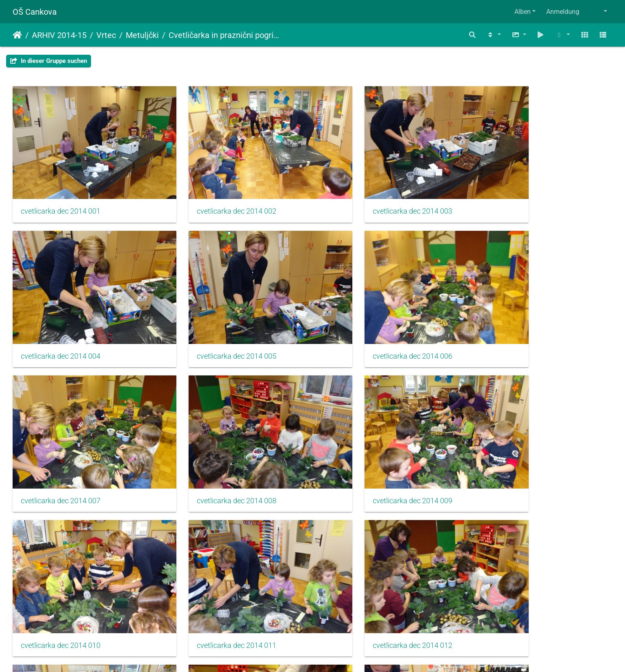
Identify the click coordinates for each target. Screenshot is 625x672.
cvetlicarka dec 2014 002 (214, 196)
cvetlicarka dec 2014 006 (214, 324)
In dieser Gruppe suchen (49, 61)
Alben (523, 12)
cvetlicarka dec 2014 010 (214, 453)
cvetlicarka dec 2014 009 (61, 453)
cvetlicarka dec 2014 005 (61, 324)
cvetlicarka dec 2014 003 (367, 196)
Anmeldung (563, 12)
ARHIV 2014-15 (59, 35)
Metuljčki (142, 35)
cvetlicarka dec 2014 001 (61, 196)
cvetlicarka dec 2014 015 (367, 582)
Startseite (17, 35)
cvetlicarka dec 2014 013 (61, 582)
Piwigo (330, 655)
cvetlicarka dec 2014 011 (367, 453)
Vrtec (106, 35)
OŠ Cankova (35, 12)
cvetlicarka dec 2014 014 (214, 582)
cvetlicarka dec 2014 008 (519, 324)
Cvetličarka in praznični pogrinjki (225, 35)
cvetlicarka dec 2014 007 (367, 324)
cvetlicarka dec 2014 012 (519, 453)
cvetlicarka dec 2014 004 (519, 196)
